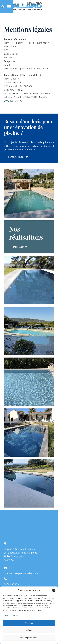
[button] (54, 590)
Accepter (29, 623)
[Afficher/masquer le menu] (9, 7)
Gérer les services (11, 615)
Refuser (29, 630)
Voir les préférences (29, 638)
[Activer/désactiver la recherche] (3, 6)
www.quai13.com (13, 101)
